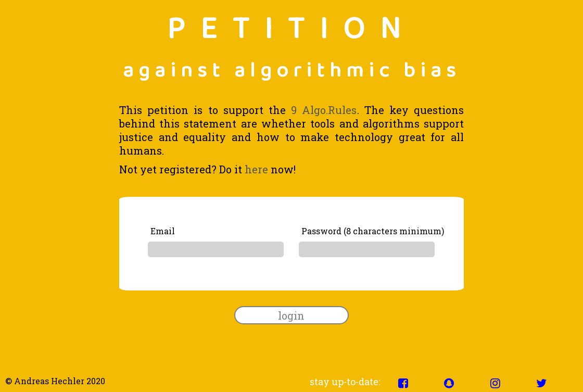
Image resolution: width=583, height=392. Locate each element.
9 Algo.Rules (324, 110)
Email (163, 231)
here (256, 169)
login (291, 315)
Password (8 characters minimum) (373, 231)
